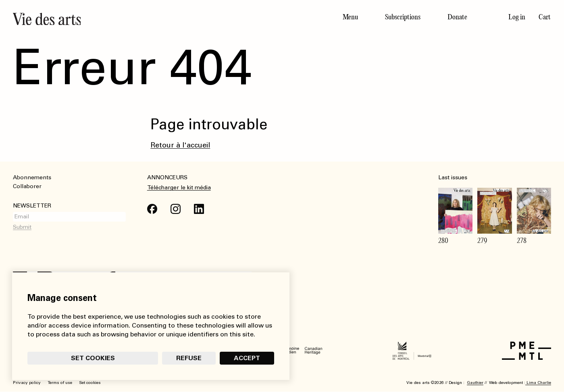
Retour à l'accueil (180, 145)
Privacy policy (27, 383)
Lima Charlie (538, 383)
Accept (246, 357)
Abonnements (32, 177)
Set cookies (93, 357)
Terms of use (60, 383)
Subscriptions (403, 17)
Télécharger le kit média (179, 188)
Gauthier (475, 383)
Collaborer (27, 186)
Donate (457, 17)
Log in (517, 17)
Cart (545, 17)
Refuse (188, 357)
